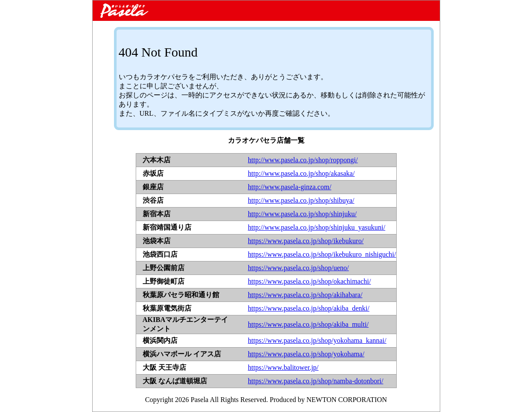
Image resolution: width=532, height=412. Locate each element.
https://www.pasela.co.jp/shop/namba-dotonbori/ (316, 381)
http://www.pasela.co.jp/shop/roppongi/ (303, 160)
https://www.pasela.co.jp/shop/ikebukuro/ (306, 241)
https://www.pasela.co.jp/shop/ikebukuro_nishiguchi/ (322, 254)
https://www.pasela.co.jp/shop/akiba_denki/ (309, 308)
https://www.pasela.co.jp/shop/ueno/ (298, 268)
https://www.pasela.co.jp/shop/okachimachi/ (309, 281)
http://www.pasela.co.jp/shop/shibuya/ (301, 200)
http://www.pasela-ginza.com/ (290, 187)
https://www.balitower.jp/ (283, 367)
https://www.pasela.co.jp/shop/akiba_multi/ (308, 324)
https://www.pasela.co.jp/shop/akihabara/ (305, 295)
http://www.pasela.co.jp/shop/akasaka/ (301, 173)
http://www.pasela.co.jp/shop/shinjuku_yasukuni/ (317, 227)
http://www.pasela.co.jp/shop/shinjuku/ (302, 214)
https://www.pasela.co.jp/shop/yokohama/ (306, 354)
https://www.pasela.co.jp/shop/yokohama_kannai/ (317, 340)
